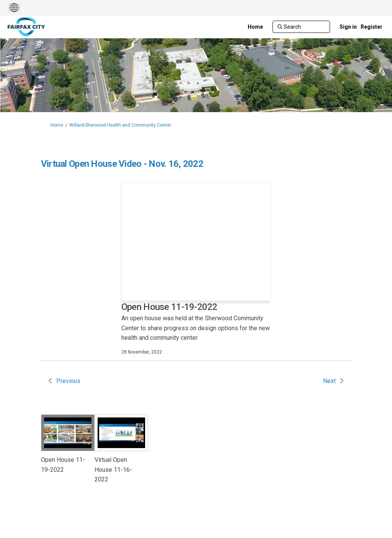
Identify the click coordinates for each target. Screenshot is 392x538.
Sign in (348, 27)
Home (57, 125)
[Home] (255, 27)
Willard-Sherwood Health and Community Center (120, 125)
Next (329, 381)
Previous (68, 381)
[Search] (301, 27)
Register (372, 27)
